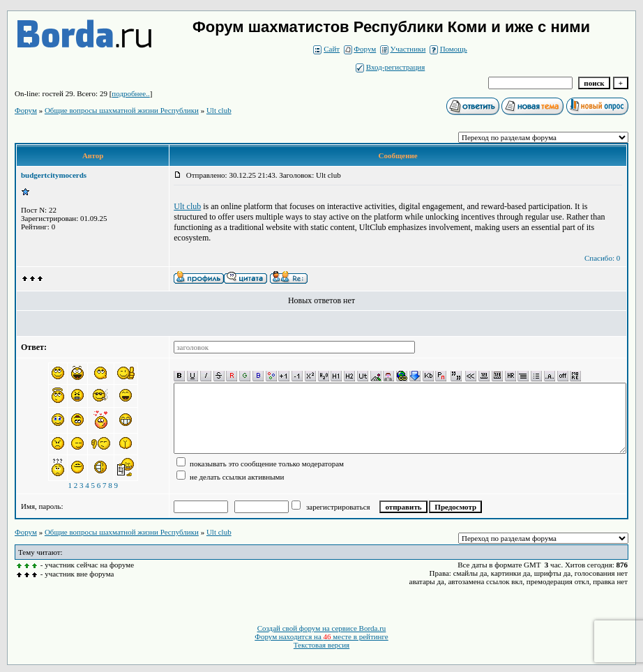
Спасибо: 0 (602, 258)
